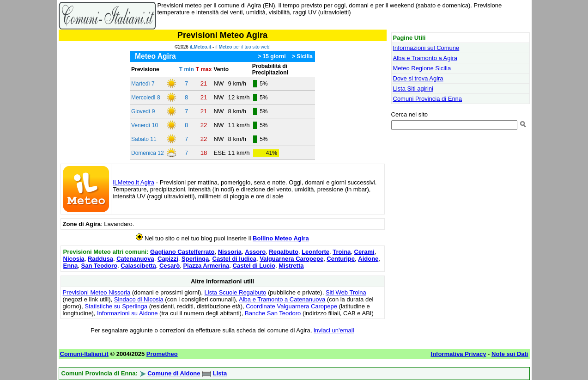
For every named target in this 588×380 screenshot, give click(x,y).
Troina (342, 252)
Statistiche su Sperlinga (116, 306)
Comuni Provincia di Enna (428, 99)
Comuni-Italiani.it (84, 354)
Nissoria (230, 252)
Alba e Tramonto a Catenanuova (282, 299)
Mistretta (291, 266)
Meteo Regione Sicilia (422, 68)
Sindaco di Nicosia (139, 299)
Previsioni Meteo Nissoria (97, 292)
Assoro (255, 252)
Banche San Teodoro (273, 313)
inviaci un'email (334, 330)
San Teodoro (99, 266)
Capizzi (168, 259)
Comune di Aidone (174, 373)
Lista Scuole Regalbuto (236, 292)
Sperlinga (195, 259)
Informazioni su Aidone (127, 313)
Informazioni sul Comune (426, 48)
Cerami (364, 252)
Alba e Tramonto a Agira (425, 58)
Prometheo (162, 354)
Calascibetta (138, 266)
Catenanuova (135, 259)
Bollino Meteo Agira (281, 238)
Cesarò (170, 266)
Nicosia (74, 259)
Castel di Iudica (234, 259)
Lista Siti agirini (413, 89)
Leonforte (315, 252)
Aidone (368, 259)
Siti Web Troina (346, 292)
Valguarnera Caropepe (291, 259)
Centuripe (341, 259)
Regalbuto (284, 252)
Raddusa (100, 259)
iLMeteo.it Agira (134, 182)
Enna (71, 266)
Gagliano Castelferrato (182, 252)
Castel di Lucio (254, 266)
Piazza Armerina (206, 266)
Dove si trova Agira (418, 78)
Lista (220, 373)
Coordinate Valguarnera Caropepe (291, 306)
